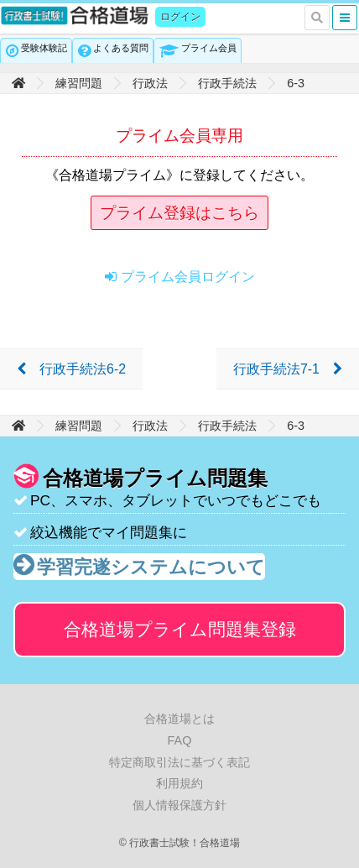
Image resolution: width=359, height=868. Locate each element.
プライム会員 (209, 48)
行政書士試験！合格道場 (75, 16)
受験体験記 (44, 48)
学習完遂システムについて (151, 567)
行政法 (150, 83)
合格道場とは (179, 719)
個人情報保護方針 (179, 805)
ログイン (180, 17)
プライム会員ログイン (188, 277)
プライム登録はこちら (179, 213)
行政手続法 (227, 83)
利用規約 (179, 783)
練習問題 (79, 83)
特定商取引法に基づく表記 (179, 762)
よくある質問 (121, 48)
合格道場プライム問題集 (180, 629)
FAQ (180, 740)
